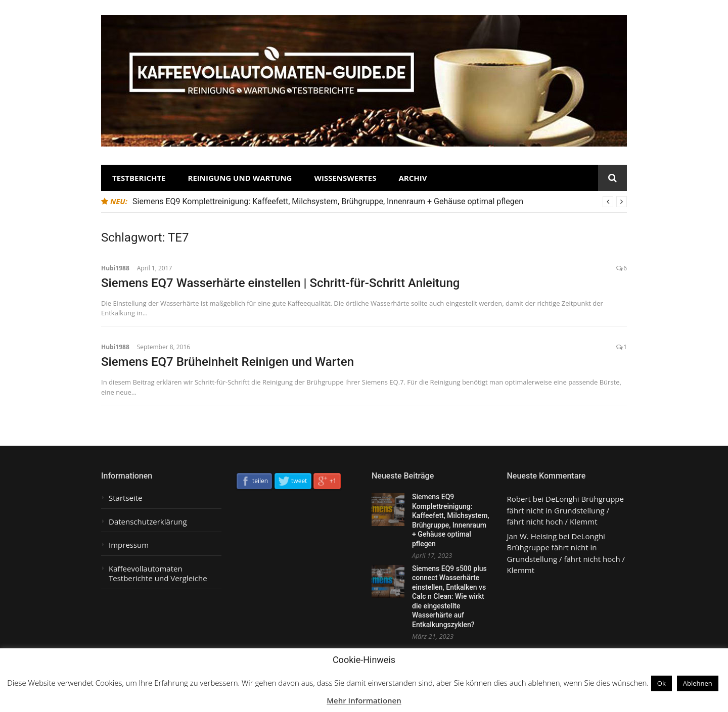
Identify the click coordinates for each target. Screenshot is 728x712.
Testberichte (139, 178)
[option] (380, 202)
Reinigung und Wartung (240, 178)
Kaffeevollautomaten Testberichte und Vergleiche (158, 574)
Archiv (413, 178)
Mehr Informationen (364, 700)
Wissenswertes (345, 178)
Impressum (129, 545)
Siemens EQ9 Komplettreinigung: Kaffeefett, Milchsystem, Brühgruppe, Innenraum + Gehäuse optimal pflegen (328, 201)
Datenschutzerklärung (148, 522)
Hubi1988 (115, 268)
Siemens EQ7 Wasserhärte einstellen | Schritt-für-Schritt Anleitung (280, 283)
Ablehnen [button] (698, 683)
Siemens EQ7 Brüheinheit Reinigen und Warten (227, 362)
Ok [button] (662, 683)
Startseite (126, 498)
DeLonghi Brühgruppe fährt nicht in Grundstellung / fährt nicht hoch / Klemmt (565, 510)
